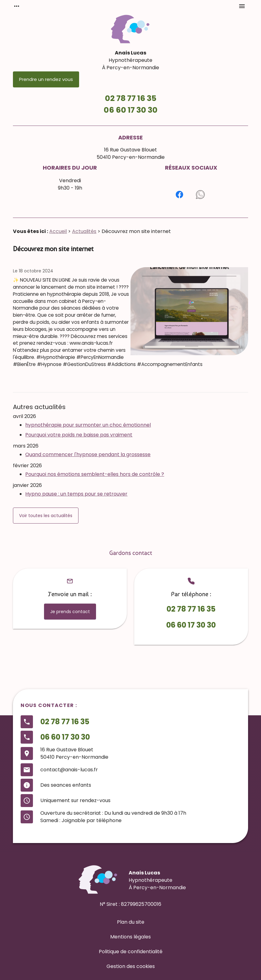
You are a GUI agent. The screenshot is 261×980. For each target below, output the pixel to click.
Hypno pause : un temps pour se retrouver (76, 494)
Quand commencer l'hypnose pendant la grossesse (88, 454)
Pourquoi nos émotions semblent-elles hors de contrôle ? (95, 474)
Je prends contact (70, 612)
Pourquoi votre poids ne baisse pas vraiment (79, 435)
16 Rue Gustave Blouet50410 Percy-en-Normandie (131, 153)
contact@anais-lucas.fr (69, 770)
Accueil (58, 231)
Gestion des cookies (131, 966)
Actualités (84, 231)
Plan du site (131, 922)
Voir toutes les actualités (46, 516)
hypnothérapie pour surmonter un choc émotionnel (88, 425)
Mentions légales (130, 937)
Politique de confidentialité (131, 952)
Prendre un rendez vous (46, 79)
